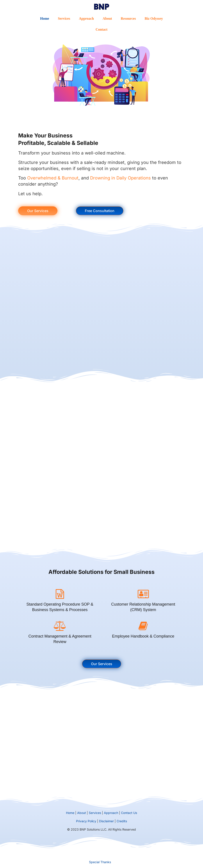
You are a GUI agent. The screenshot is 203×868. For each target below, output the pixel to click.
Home (45, 18)
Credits (122, 821)
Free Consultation (100, 211)
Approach (86, 18)
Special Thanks (100, 862)
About (107, 18)
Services (64, 18)
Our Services (38, 211)
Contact (101, 29)
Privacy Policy (86, 821)
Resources (128, 18)
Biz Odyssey (154, 18)
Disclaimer (106, 821)
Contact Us (129, 813)
